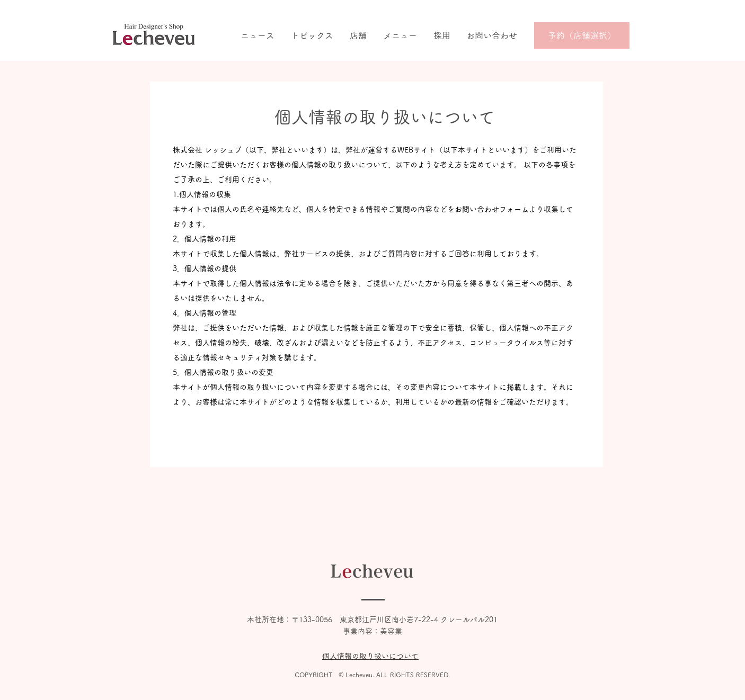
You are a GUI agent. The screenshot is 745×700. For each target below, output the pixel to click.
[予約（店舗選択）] (582, 35)
